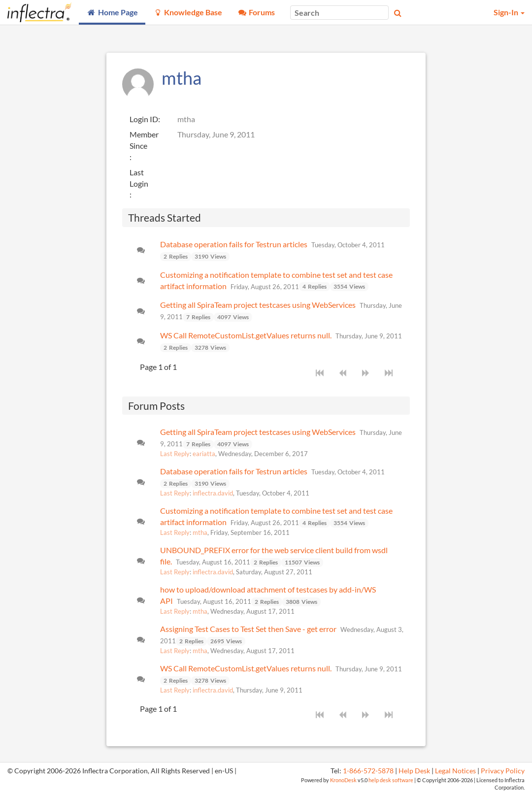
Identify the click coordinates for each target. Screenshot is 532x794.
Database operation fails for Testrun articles (234, 244)
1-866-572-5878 (368, 771)
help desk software (391, 780)
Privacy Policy (503, 771)
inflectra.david (213, 493)
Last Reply (175, 454)
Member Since (144, 140)
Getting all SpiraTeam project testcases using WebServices (258, 305)
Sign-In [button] (509, 12)
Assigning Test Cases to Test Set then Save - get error (248, 629)
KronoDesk (343, 780)
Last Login (139, 178)
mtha (200, 532)
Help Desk (414, 771)
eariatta (204, 454)
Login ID (144, 119)
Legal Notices (455, 771)
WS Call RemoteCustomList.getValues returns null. (246, 335)
